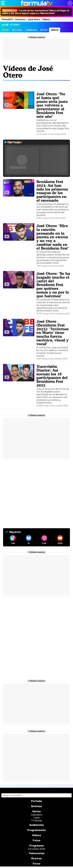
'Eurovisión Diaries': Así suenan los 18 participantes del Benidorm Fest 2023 (52, 376)
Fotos (44, 30)
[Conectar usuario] (70, 3)
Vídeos (46, 19)
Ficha (6, 30)
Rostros (36, 858)
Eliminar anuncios (37, 37)
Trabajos (31, 30)
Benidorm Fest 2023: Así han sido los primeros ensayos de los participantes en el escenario (52, 191)
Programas (37, 846)
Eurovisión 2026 (37, 849)
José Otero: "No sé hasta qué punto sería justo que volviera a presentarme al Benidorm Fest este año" (52, 105)
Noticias (17, 30)
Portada (36, 801)
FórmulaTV (7, 19)
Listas (36, 818)
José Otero (34, 19)
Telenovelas (36, 853)
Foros (36, 864)
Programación (37, 830)
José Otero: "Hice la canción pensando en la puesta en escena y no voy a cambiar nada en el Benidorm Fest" (53, 237)
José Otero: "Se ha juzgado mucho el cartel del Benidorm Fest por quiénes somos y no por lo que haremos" (53, 285)
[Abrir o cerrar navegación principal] (3, 3)
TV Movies (36, 821)
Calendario (37, 815)
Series (36, 811)
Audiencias (37, 825)
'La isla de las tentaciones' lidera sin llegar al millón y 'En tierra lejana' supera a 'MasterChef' (36, 12)
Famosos (20, 19)
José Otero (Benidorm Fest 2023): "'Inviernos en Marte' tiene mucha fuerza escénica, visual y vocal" (52, 333)
